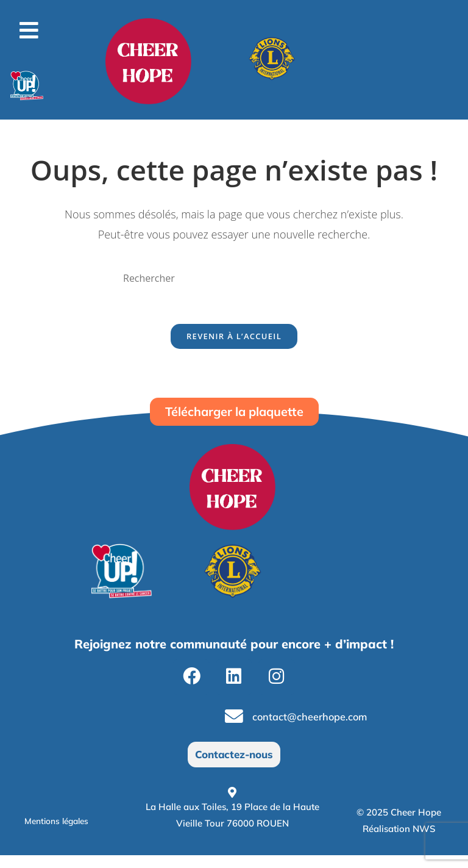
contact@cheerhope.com (319, 727)
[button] (29, 30)
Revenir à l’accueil (234, 340)
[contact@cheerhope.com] (236, 727)
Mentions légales (63, 833)
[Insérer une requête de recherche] (234, 278)
